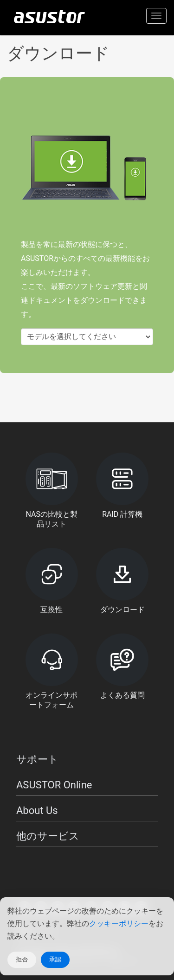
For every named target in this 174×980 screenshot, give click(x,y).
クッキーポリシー (119, 923)
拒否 (22, 959)
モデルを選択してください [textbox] (71, 337)
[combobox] (87, 337)
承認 (55, 959)
